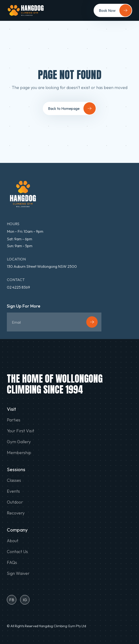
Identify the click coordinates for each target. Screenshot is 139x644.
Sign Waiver (18, 573)
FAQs (12, 563)
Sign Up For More (24, 306)
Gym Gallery (19, 442)
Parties (14, 420)
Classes (14, 480)
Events (13, 491)
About (13, 541)
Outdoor (15, 502)
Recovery (16, 513)
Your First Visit (21, 431)
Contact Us (17, 552)
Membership (19, 453)
